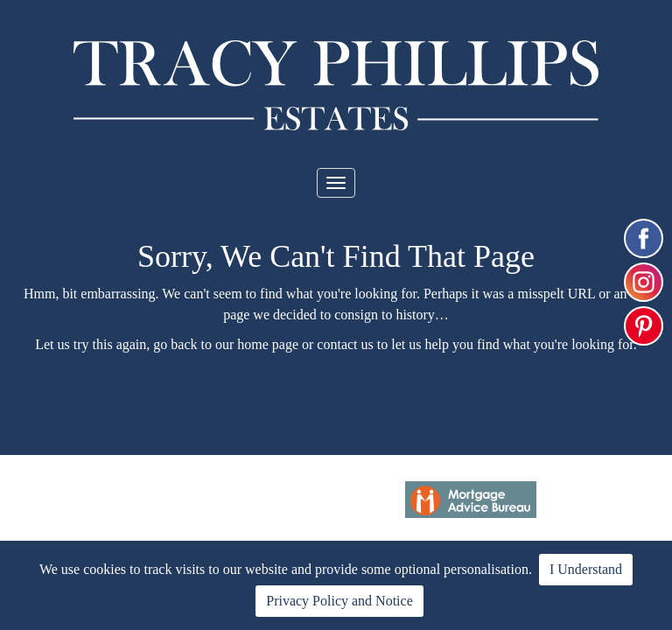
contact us (345, 344)
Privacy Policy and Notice (339, 601)
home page (268, 344)
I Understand (586, 569)
